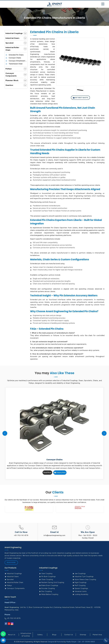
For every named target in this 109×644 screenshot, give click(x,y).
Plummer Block (12, 80)
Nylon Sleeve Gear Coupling (84, 579)
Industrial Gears (12, 38)
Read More (47, 473)
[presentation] (5, 433)
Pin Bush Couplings (47, 577)
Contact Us (69, 635)
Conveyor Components (11, 75)
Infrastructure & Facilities (26, 635)
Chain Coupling (46, 579)
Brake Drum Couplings (49, 585)
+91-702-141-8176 (21, 535)
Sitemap (83, 635)
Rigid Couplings (79, 582)
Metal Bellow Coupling (49, 594)
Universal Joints (80, 591)
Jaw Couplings (79, 574)
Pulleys (9, 69)
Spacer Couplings (80, 588)
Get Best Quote (80, 98)
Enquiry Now (60, 473)
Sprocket (10, 43)
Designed (51, 642)
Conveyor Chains (13, 58)
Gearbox (9, 85)
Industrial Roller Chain (12, 49)
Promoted (60, 642)
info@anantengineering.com (54, 535)
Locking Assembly (80, 594)
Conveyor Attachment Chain (16, 61)
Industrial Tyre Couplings (83, 577)
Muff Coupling (79, 585)
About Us (12, 635)
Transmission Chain (14, 64)
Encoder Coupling (47, 588)
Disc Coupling (45, 591)
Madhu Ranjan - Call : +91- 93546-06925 (81, 642)
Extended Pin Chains (15, 55)
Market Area (97, 635)
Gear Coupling (46, 574)
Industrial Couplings (14, 33)
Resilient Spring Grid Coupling (52, 582)
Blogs (54, 635)
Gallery (40, 635)
